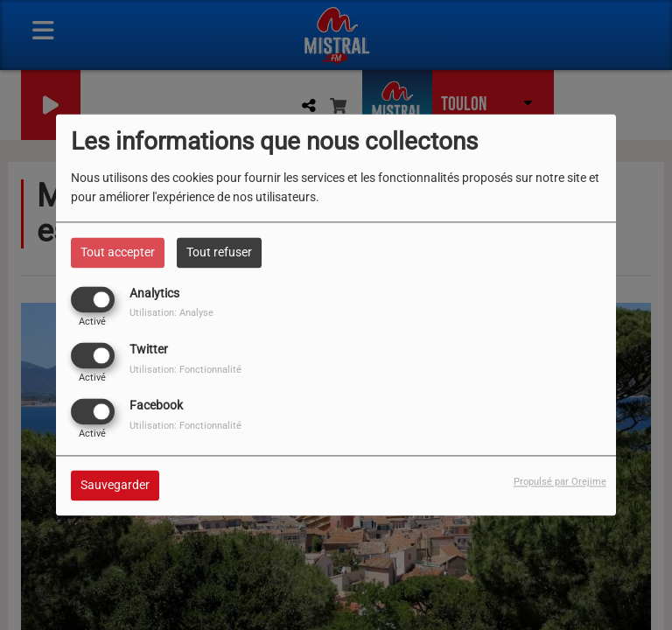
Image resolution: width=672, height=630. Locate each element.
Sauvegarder (115, 486)
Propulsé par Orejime (560, 483)
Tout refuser (219, 252)
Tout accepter (118, 252)
